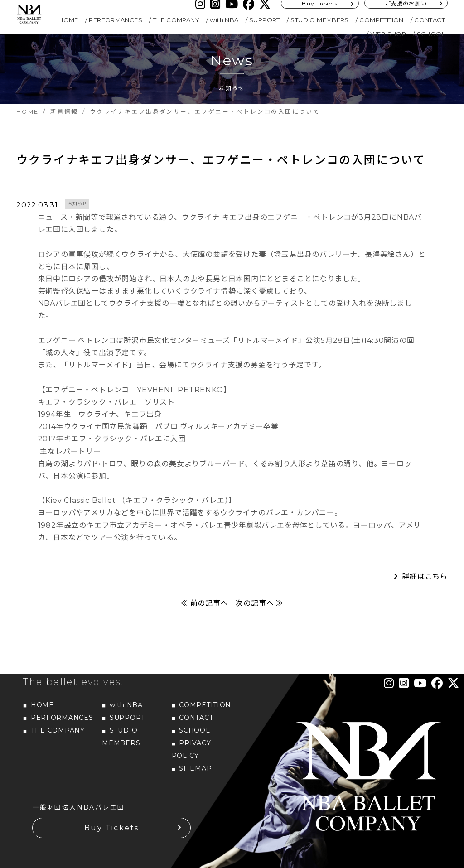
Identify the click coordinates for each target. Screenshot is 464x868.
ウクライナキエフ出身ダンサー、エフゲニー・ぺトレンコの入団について (221, 160)
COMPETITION (381, 20)
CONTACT (430, 20)
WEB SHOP (388, 34)
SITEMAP (195, 768)
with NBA (224, 20)
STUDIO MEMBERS (320, 20)
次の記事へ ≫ (260, 603)
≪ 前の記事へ (204, 603)
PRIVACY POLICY (191, 749)
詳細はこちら (425, 576)
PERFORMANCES (116, 20)
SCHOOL (431, 34)
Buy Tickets (111, 828)
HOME (68, 20)
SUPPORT (265, 20)
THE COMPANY (176, 20)
